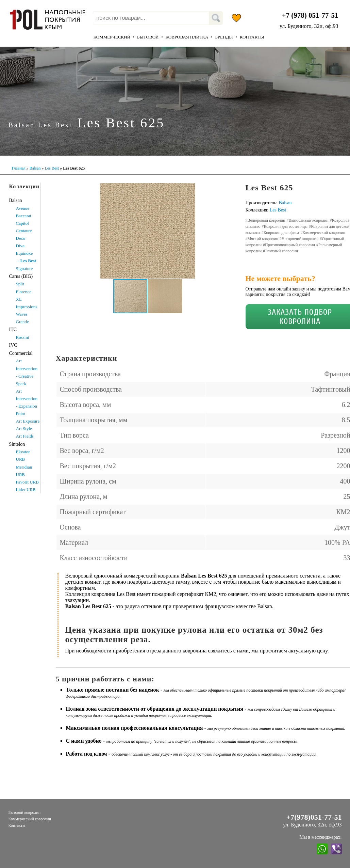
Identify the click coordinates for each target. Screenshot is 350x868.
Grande (22, 322)
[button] (227, 189)
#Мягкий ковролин (262, 239)
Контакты (252, 37)
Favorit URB (28, 482)
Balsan (35, 168)
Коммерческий (112, 37)
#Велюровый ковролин (265, 220)
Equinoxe (24, 253)
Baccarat (24, 216)
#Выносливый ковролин (308, 220)
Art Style (24, 429)
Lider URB (26, 490)
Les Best (52, 168)
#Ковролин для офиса (280, 233)
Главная (19, 168)
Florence (24, 292)
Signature (24, 269)
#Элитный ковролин (280, 251)
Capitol (22, 223)
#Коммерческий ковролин (323, 233)
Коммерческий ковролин (30, 819)
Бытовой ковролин (25, 812)
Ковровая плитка (187, 37)
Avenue (23, 208)
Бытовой (148, 37)
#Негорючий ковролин (299, 239)
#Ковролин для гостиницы (285, 226)
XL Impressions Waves (27, 307)
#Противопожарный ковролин (289, 245)
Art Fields (25, 436)
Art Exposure (28, 421)
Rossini (23, 337)
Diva (20, 246)
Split (20, 284)
